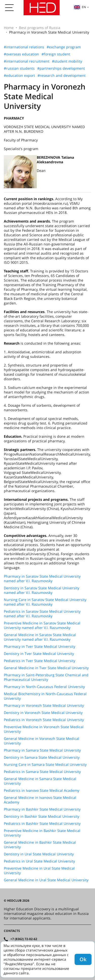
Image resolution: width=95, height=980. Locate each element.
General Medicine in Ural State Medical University (46, 880)
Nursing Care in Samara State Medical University (45, 765)
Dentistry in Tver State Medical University (39, 654)
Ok (83, 959)
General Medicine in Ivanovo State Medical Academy (40, 800)
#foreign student (56, 54)
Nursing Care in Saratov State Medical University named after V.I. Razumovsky (45, 602)
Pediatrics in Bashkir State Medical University (42, 824)
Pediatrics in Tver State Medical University (40, 661)
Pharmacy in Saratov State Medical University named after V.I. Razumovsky (42, 579)
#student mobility (67, 61)
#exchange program (64, 47)
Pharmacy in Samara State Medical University (42, 750)
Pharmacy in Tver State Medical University (40, 647)
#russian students (19, 68)
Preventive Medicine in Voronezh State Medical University (44, 729)
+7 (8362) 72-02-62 (24, 939)
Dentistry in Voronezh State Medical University (43, 713)
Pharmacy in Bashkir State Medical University (42, 809)
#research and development (62, 76)
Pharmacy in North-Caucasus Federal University (44, 687)
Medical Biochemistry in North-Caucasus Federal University (45, 696)
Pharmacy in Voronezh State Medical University (44, 706)
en (80, 7)
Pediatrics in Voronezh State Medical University (44, 720)
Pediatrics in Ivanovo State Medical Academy (42, 791)
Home (9, 28)
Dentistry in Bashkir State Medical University (42, 816)
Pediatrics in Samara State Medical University (42, 772)
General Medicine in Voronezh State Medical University (42, 741)
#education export (19, 76)
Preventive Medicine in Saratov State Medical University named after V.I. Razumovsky (42, 625)
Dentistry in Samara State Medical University (42, 757)
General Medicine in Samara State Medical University (40, 781)
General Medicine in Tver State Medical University (46, 668)
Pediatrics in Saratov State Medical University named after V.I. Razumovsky (42, 614)
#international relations (24, 47)
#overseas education (21, 54)
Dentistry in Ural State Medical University (39, 854)
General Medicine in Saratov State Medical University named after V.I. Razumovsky (40, 637)
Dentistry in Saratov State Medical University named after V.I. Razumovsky (42, 590)
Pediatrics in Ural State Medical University (39, 861)
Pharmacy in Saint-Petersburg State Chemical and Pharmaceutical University (46, 677)
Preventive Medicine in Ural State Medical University (39, 871)
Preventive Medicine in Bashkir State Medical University (42, 833)
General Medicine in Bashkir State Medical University (40, 845)
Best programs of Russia (40, 28)
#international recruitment (27, 61)
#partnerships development (61, 68)
